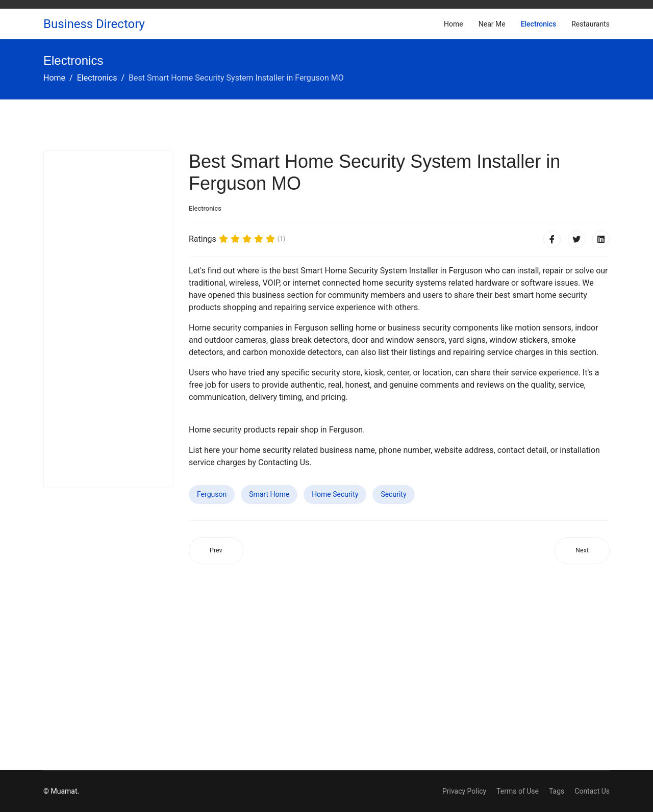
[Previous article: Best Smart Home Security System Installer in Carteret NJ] (216, 551)
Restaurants (591, 24)
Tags (557, 791)
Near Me (492, 24)
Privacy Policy (464, 791)
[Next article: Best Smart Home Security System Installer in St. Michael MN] (582, 551)
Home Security (335, 494)
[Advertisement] (108, 319)
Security (393, 494)
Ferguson (212, 494)
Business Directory (94, 24)
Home (454, 24)
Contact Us (592, 791)
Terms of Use (518, 791)
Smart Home (269, 494)
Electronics (539, 24)
